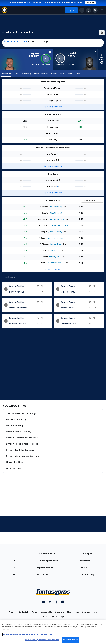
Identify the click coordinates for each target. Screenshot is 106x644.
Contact (86, 612)
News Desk (85, 561)
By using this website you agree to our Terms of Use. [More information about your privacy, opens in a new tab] (28, 634)
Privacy (12, 612)
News (62, 74)
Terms (35, 612)
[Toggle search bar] (95, 10)
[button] (53, 43)
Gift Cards (43, 575)
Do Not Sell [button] (24, 612)
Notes (70, 74)
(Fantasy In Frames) (56, 219)
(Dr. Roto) (54, 250)
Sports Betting (87, 575)
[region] (53, 632)
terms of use (76, 3)
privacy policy (58, 3)
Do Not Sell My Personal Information (42, 640)
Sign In (64, 617)
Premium (43, 617)
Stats (16, 74)
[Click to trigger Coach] (82, 10)
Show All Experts (53, 269)
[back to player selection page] (2, 33)
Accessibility (46, 612)
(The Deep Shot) (55, 207)
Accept (90, 3)
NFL (13, 554)
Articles (78, 74)
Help (95, 612)
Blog (69, 612)
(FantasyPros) (55, 244)
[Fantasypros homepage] (5, 12)
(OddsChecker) (55, 213)
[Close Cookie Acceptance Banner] (102, 625)
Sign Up (54, 617)
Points (36, 74)
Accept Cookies (70, 640)
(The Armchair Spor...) (58, 225)
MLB (14, 561)
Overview (6, 74)
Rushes (54, 74)
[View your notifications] (88, 10)
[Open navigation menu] (102, 10)
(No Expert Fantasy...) (54, 263)
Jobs (77, 612)
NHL (13, 575)
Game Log (26, 74)
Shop (83, 568)
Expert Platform (45, 568)
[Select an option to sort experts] (92, 200)
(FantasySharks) (55, 232)
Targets (45, 74)
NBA (14, 568)
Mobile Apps (86, 554)
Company (60, 612)
